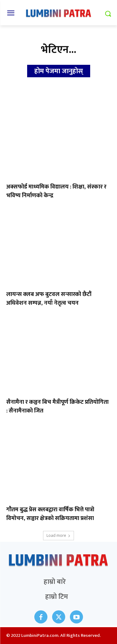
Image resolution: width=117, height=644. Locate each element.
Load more (58, 535)
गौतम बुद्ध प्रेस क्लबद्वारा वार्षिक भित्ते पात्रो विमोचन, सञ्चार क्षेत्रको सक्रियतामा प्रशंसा (50, 514)
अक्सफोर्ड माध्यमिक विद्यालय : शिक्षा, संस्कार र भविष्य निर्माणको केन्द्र (56, 191)
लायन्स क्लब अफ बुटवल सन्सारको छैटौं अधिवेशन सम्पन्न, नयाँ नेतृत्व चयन (49, 299)
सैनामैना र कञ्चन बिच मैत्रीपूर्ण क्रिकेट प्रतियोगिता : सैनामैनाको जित (57, 406)
